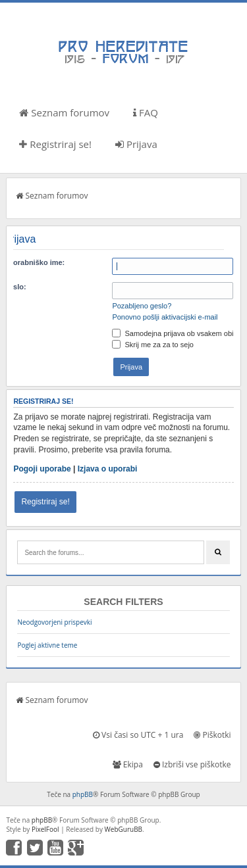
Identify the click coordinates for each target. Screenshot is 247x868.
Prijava (136, 144)
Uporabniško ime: (34, 262)
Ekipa (128, 764)
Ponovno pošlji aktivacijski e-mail (165, 317)
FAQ (146, 112)
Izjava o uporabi (108, 469)
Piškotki (212, 735)
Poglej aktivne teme (47, 645)
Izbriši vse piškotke (192, 764)
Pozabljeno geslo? (142, 306)
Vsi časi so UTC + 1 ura (138, 735)
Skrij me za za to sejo (153, 345)
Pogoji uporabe (42, 469)
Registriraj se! (55, 144)
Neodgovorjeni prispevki (54, 622)
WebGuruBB (124, 829)
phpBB (83, 794)
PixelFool (45, 829)
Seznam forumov (64, 112)
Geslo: (14, 287)
